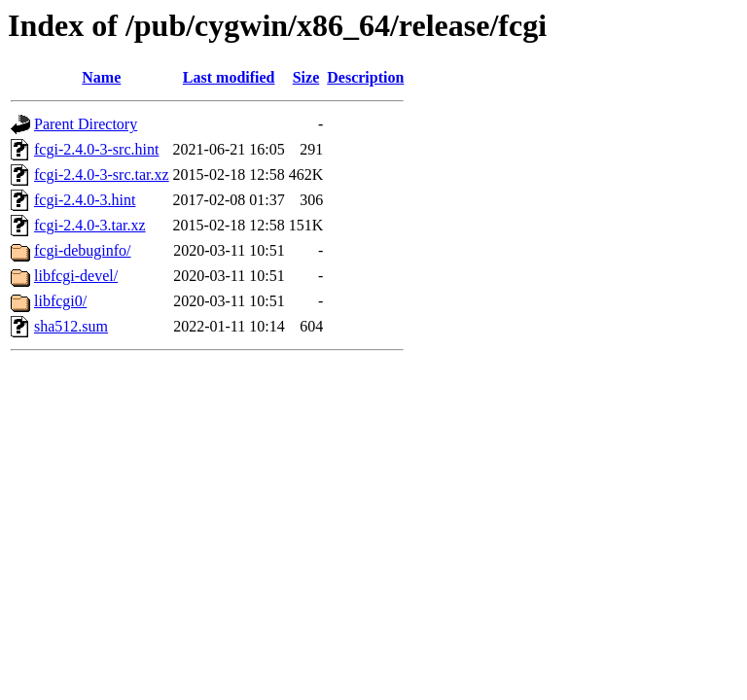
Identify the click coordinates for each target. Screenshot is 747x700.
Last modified (229, 77)
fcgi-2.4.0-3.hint (85, 200)
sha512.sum (71, 326)
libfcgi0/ (60, 301)
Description (365, 77)
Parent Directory (86, 124)
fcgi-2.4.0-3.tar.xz (90, 225)
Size (306, 77)
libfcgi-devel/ (76, 276)
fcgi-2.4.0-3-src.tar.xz (102, 175)
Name (101, 77)
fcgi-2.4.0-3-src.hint (96, 149)
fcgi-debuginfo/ (83, 250)
